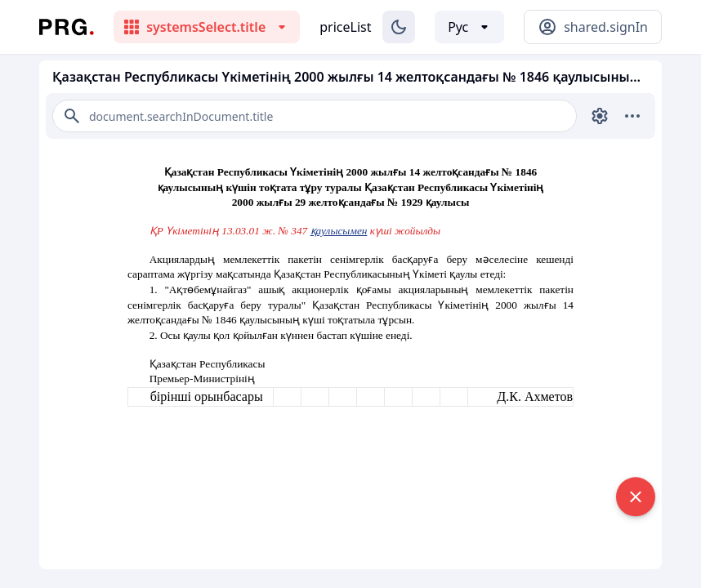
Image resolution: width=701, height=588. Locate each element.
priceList (345, 27)
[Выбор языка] (469, 27)
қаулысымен (339, 231)
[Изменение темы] (399, 27)
